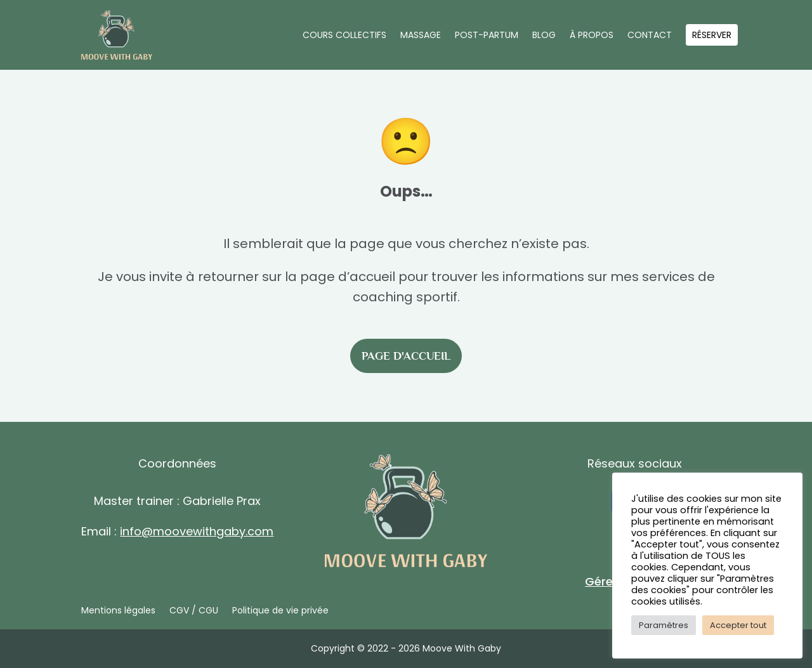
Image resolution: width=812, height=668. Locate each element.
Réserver (712, 35)
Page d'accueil (406, 356)
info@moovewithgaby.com (197, 531)
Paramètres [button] (664, 625)
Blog (544, 35)
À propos (592, 35)
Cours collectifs (344, 35)
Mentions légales (118, 611)
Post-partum (487, 35)
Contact (650, 35)
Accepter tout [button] (738, 625)
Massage (421, 35)
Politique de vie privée (280, 611)
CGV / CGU (194, 611)
